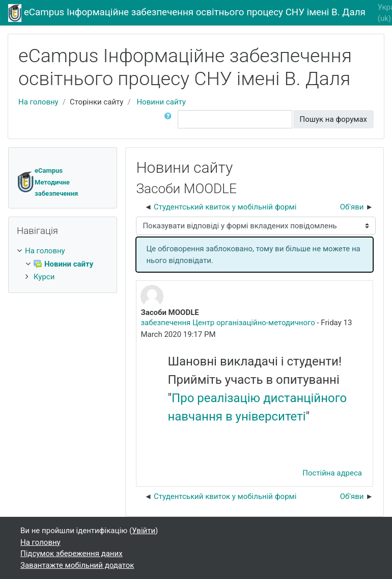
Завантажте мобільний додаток (77, 565)
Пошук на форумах (333, 119)
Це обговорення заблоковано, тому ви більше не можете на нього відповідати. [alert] (253, 255)
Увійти (144, 531)
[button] (170, 120)
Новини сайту (161, 102)
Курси (44, 277)
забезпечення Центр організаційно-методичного (228, 323)
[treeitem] (63, 251)
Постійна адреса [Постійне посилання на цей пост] (332, 473)
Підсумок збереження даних (72, 554)
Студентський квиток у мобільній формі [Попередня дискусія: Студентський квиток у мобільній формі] (225, 207)
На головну (38, 102)
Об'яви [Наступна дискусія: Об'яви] (352, 207)
